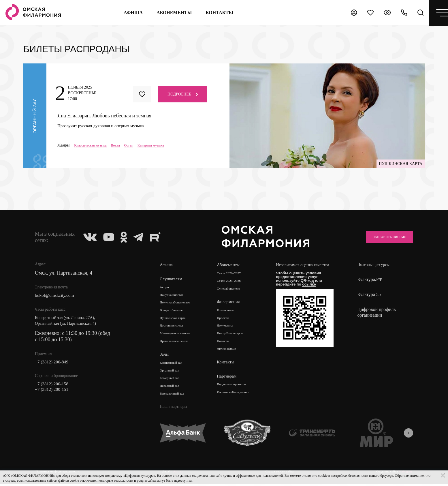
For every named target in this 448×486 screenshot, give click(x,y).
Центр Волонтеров (235, 336)
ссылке (314, 290)
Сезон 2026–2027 (234, 273)
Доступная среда (174, 328)
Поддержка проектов (237, 388)
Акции (165, 287)
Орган (135, 145)
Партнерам (230, 379)
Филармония (232, 303)
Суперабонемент (233, 289)
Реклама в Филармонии (239, 396)
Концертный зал (174, 366)
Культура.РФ (370, 279)
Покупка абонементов (179, 303)
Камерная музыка (160, 145)
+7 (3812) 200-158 (54, 386)
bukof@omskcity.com (58, 296)
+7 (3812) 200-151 (54, 393)
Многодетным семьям (179, 336)
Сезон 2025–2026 (234, 281)
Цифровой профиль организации (376, 312)
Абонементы (171, 13)
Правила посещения (177, 344)
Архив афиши (231, 352)
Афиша (130, 13)
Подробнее (183, 94)
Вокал (121, 145)
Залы (165, 357)
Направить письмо (383, 237)
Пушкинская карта (176, 319)
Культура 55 (369, 294)
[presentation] (409, 438)
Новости (226, 344)
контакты (217, 13)
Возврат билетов (174, 311)
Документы (229, 328)
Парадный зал (172, 390)
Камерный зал (172, 382)
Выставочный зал (175, 398)
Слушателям (172, 279)
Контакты (229, 365)
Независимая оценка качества (301, 268)
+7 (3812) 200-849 (54, 363)
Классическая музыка (93, 145)
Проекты (227, 319)
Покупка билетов (174, 295)
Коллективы (229, 311)
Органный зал (172, 374)
